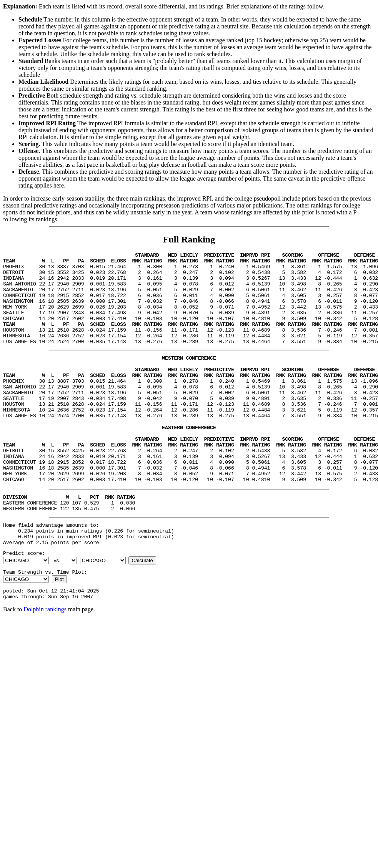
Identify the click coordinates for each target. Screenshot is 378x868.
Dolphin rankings (45, 665)
